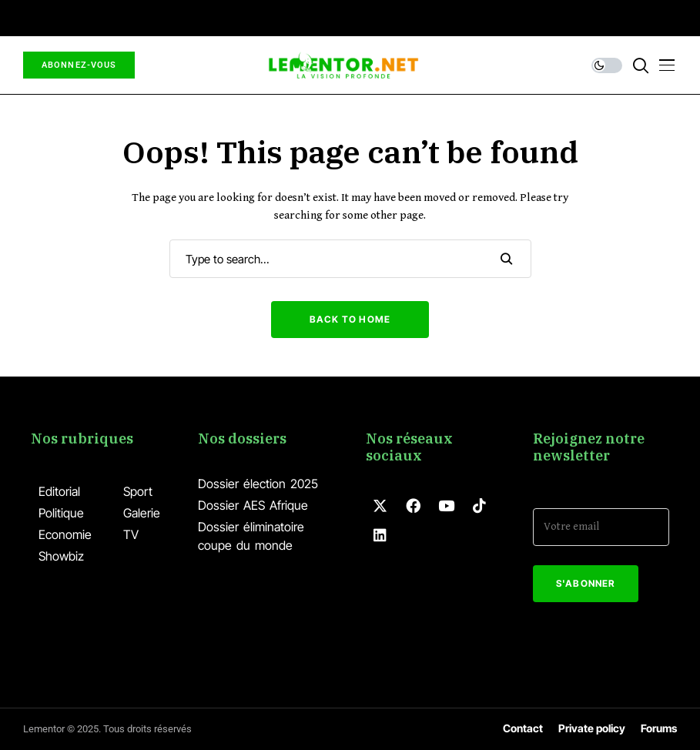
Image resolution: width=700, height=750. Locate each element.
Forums (659, 728)
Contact (523, 728)
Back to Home (350, 319)
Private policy (592, 728)
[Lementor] (343, 65)
